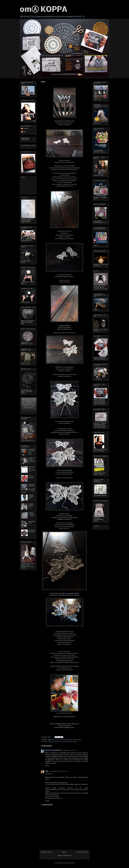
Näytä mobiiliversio (65, 856)
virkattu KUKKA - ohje (31, 506)
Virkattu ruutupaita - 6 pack (32, 514)
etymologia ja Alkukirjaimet (25, 139)
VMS (47, 771)
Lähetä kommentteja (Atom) (66, 863)
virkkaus (75, 742)
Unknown (26, 129)
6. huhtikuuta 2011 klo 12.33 (70, 750)
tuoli (61, 742)
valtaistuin (69, 742)
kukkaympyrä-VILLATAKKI (32, 469)
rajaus (79, 740)
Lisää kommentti (47, 805)
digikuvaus (51, 740)
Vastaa (47, 766)
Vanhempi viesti (82, 852)
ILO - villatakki (31, 477)
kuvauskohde (62, 740)
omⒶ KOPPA (44, 10)
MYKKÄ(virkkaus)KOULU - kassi (32, 452)
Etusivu (64, 852)
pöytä (75, 740)
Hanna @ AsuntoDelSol (53, 750)
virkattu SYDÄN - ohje (31, 497)
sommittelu (44, 742)
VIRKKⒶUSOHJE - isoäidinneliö (32, 461)
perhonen (70, 740)
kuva (56, 740)
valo (64, 742)
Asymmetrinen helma (32, 531)
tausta (57, 742)
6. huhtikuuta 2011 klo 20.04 (59, 771)
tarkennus (51, 742)
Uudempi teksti (46, 852)
